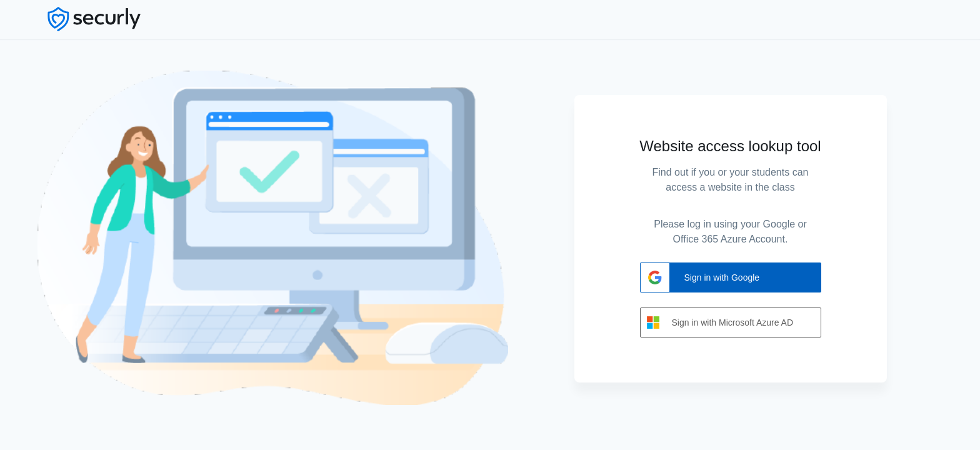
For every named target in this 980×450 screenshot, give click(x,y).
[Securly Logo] (102, 19)
